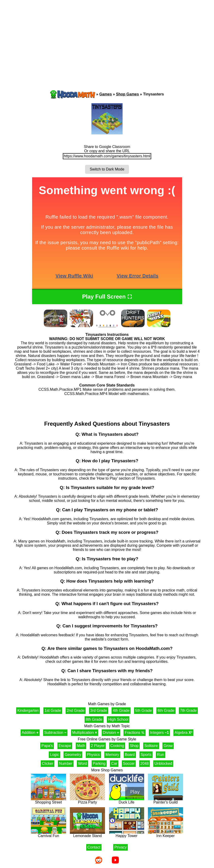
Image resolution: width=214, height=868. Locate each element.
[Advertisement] (107, 36)
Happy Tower (127, 834)
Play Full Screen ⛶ (107, 297)
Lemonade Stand (87, 834)
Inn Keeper (165, 834)
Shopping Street (49, 801)
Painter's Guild (165, 801)
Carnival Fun (49, 834)
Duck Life (127, 801)
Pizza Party (87, 801)
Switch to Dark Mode (107, 169)
